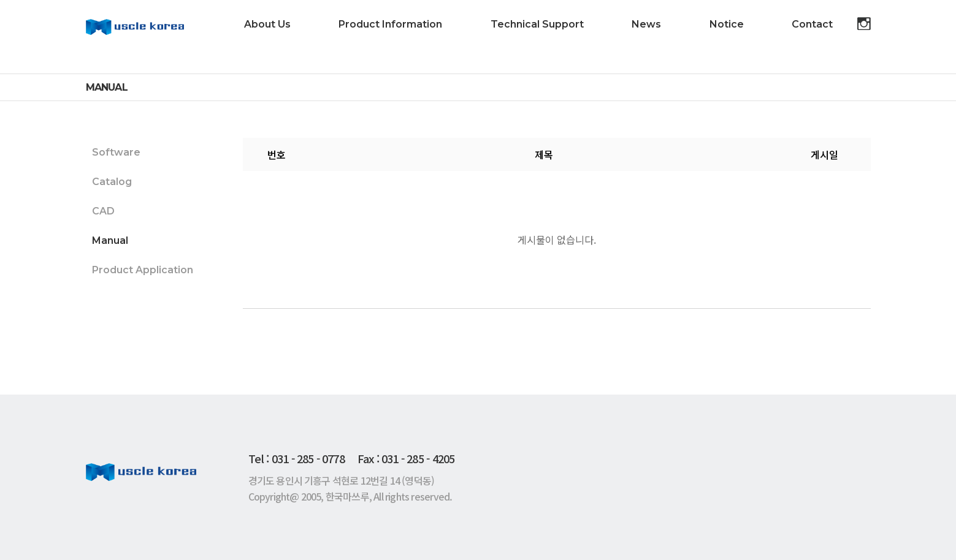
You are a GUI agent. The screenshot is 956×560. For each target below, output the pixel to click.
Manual (110, 240)
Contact (812, 24)
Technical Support (537, 24)
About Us (267, 24)
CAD (103, 211)
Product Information (390, 24)
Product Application (143, 270)
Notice (727, 24)
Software (116, 152)
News (646, 24)
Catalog (112, 182)
